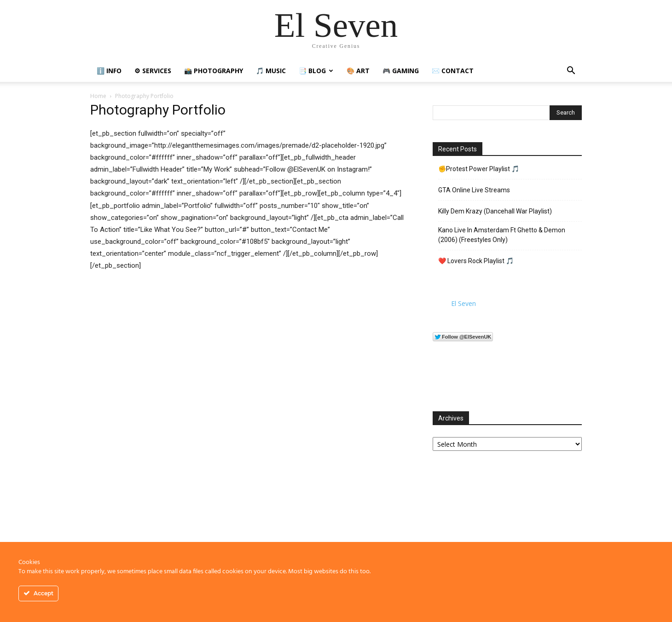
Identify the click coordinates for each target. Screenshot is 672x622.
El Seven (463, 303)
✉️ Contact (453, 71)
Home (98, 96)
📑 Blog (316, 71)
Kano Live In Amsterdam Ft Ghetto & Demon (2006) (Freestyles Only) (502, 235)
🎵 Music (271, 71)
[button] (571, 72)
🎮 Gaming (401, 71)
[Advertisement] (507, 530)
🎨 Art (358, 71)
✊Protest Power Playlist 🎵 (479, 169)
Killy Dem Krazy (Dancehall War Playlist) (495, 211)
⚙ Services (153, 71)
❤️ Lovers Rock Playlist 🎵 (476, 261)
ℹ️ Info (109, 71)
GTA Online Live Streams (474, 190)
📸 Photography (214, 71)
